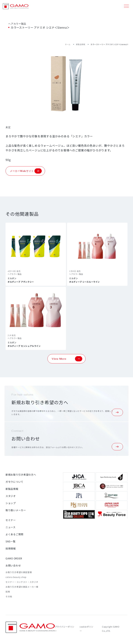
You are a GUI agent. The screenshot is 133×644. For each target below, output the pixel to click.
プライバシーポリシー (65, 629)
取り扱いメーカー (16, 510)
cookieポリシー (86, 629)
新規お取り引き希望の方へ (21, 475)
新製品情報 (81, 44)
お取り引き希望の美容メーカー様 (22, 587)
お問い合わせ (13, 565)
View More (67, 359)
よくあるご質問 (14, 534)
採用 (8, 592)
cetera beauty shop (16, 577)
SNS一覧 (11, 541)
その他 (9, 596)
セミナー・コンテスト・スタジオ (22, 582)
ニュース (11, 527)
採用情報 (11, 548)
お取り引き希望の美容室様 (19, 572)
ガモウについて (14, 482)
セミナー (11, 520)
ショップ (11, 503)
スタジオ (11, 496)
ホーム (68, 44)
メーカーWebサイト (26, 171)
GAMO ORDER (14, 558)
